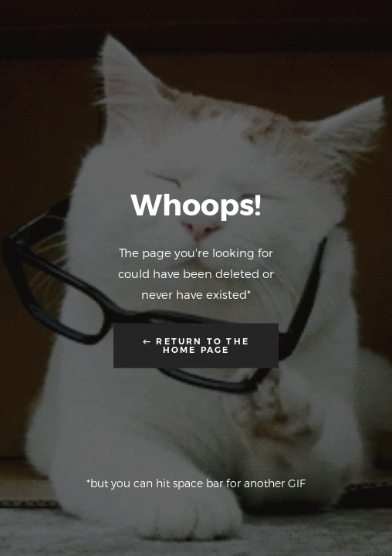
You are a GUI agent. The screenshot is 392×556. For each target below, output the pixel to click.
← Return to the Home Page (196, 345)
